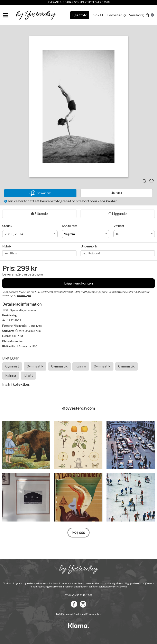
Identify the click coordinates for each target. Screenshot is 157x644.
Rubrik (7, 246)
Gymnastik (35, 366)
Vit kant (119, 226)
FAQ (35, 346)
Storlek (7, 226)
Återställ (117, 193)
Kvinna (81, 366)
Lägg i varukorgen (78, 283)
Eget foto (80, 15)
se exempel (24, 295)
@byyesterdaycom (78, 408)
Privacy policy (93, 614)
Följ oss (78, 532)
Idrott (28, 376)
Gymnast (12, 366)
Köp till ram (69, 226)
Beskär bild (40, 193)
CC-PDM (18, 336)
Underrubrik (89, 246)
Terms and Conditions (73, 614)
